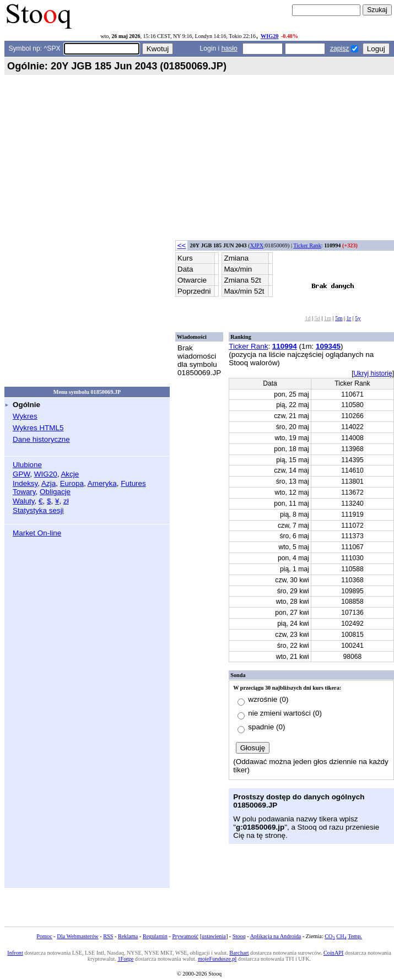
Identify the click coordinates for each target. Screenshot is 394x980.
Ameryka (102, 483)
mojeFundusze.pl (217, 959)
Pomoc (44, 936)
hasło (230, 48)
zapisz (339, 48)
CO (330, 936)
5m (339, 318)
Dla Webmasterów (77, 936)
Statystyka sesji (38, 510)
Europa (72, 483)
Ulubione (27, 465)
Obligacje (55, 492)
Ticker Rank (307, 245)
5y (358, 318)
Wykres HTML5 (38, 428)
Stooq (239, 936)
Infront (15, 953)
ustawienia (214, 936)
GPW (21, 474)
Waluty (24, 501)
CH (341, 936)
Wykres (25, 416)
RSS (108, 936)
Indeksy (25, 483)
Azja (48, 483)
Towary (24, 492)
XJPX (257, 245)
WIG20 (269, 36)
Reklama (128, 936)
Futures (133, 483)
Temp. (355, 936)
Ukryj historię (373, 373)
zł (66, 501)
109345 (328, 346)
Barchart (239, 953)
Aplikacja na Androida (276, 936)
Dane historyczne (41, 439)
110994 (285, 346)
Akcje (70, 474)
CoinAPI (333, 953)
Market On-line (37, 533)
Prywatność (185, 936)
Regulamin (155, 936)
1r (349, 318)
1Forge (125, 959)
